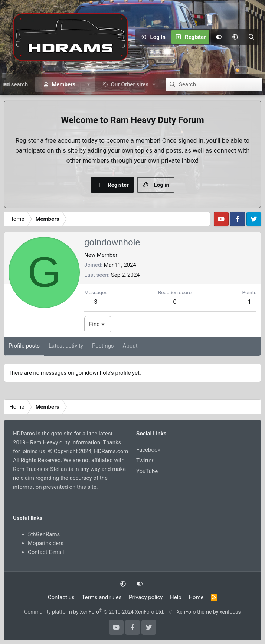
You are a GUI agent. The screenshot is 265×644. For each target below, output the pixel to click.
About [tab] (130, 346)
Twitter (145, 461)
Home (196, 597)
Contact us (61, 597)
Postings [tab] (103, 346)
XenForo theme (194, 612)
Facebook (148, 450)
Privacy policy (146, 597)
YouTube (147, 471)
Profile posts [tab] (24, 346)
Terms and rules (102, 597)
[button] (235, 37)
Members (63, 84)
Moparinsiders (46, 543)
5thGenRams (44, 534)
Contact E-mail (46, 552)
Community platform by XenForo (94, 612)
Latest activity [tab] (66, 346)
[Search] (251, 37)
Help (176, 597)
